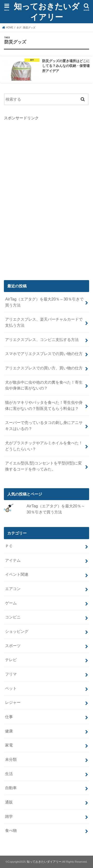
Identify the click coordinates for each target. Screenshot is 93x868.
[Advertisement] (40, 194)
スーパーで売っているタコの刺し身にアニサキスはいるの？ (44, 426)
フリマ (11, 674)
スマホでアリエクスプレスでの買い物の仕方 (44, 354)
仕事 (9, 717)
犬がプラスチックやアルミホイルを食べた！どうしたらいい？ (44, 446)
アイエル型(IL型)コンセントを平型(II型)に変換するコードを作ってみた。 (43, 466)
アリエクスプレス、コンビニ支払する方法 (42, 340)
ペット (11, 688)
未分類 (11, 759)
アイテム (13, 560)
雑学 (9, 816)
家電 (9, 745)
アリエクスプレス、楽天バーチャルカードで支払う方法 (44, 322)
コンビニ (13, 617)
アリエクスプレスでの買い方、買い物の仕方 (44, 368)
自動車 (11, 788)
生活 (9, 774)
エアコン (13, 589)
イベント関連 (17, 574)
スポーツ (13, 646)
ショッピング (17, 631)
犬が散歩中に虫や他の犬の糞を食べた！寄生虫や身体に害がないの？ (44, 385)
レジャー (13, 702)
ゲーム (11, 603)
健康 (9, 731)
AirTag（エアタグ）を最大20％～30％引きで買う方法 (44, 302)
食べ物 (11, 830)
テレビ (11, 660)
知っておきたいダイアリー (47, 12)
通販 (9, 802)
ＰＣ (9, 546)
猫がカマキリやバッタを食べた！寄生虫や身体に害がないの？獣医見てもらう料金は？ (44, 405)
